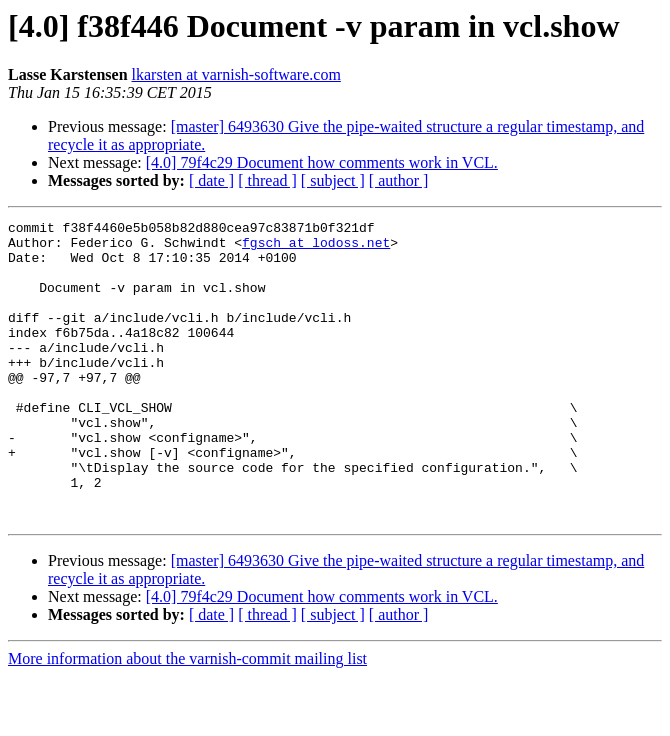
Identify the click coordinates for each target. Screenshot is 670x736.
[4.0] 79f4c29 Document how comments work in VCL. (322, 162)
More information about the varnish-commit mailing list (187, 718)
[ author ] (399, 180)
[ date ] (211, 180)
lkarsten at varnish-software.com (236, 74)
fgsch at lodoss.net (316, 248)
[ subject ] (333, 180)
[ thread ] (267, 180)
